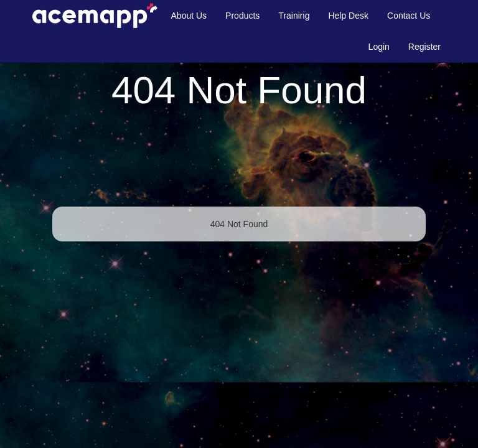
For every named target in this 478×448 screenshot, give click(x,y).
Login (379, 47)
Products (242, 16)
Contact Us (409, 16)
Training (294, 16)
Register (424, 47)
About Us (189, 16)
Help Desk (348, 16)
